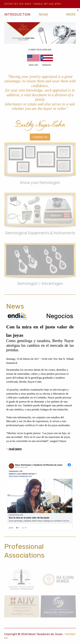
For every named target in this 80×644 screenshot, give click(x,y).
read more (15, 449)
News (44, 15)
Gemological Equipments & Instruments (40, 232)
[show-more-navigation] (71, 15)
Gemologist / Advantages (40, 282)
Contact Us (40, 137)
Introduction (17, 15)
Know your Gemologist (40, 181)
